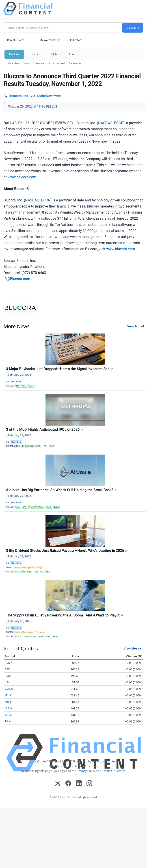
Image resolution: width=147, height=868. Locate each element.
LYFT (25, 386)
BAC (7, 682)
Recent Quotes (16, 40)
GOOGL (38, 446)
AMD (33, 637)
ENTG (48, 637)
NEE (36, 572)
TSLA (8, 721)
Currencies (39, 63)
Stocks (35, 54)
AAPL (19, 637)
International (57, 63)
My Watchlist (47, 40)
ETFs (54, 54)
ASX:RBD (28, 572)
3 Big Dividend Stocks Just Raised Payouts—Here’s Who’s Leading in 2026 (67, 551)
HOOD (51, 446)
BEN (18, 446)
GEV (33, 507)
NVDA (56, 507)
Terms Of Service (114, 771)
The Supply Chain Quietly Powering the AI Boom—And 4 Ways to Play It (65, 615)
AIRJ (18, 507)
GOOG (9, 689)
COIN (30, 446)
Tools (72, 54)
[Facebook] (68, 784)
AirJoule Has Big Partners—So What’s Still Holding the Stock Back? (61, 490)
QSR (48, 572)
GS (45, 446)
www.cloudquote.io (105, 761)
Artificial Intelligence (24, 568)
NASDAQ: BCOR (111, 123)
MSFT (49, 507)
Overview (14, 63)
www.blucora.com (22, 177)
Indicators (76, 40)
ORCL (8, 715)
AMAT (26, 637)
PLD (42, 572)
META (8, 695)
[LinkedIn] (79, 784)
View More (135, 326)
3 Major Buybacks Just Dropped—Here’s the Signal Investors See (59, 369)
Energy (39, 568)
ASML (41, 637)
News (26, 63)
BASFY (26, 507)
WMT (31, 386)
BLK (24, 446)
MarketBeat (16, 382)
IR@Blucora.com (17, 279)
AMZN (19, 572)
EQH (18, 386)
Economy (40, 632)
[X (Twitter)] (58, 784)
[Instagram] (89, 784)
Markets (14, 54)
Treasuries (75, 63)
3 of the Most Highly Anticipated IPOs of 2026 (45, 430)
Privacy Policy (86, 771)
